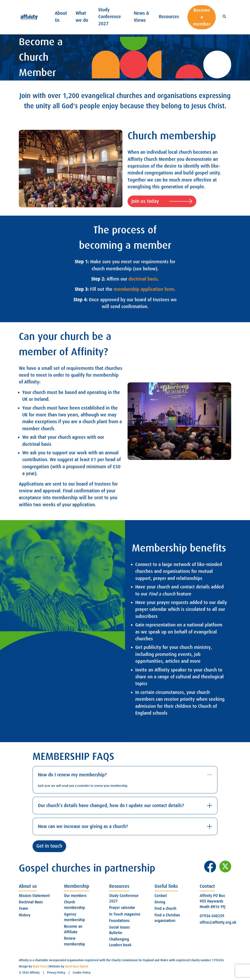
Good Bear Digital (77, 966)
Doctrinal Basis (31, 902)
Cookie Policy (82, 973)
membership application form (144, 289)
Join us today (162, 201)
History (25, 915)
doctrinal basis (143, 279)
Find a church (165, 908)
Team (23, 908)
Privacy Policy (56, 973)
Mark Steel (40, 966)
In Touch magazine (125, 914)
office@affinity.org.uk (218, 922)
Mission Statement (34, 896)
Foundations (119, 921)
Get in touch (49, 846)
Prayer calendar (122, 908)
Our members (75, 896)
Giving (160, 902)
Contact (161, 896)
